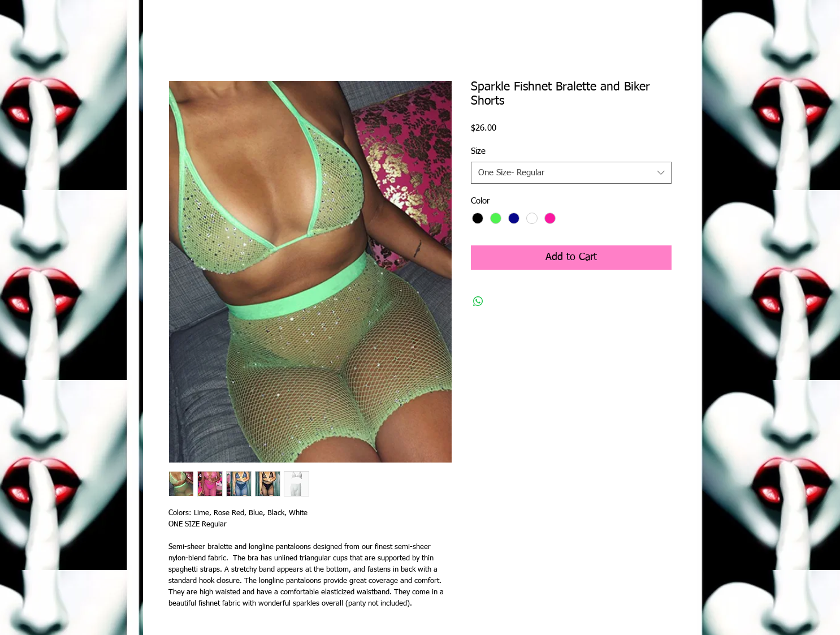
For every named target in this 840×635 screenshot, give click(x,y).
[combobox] (571, 173)
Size (478, 151)
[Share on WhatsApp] (478, 301)
